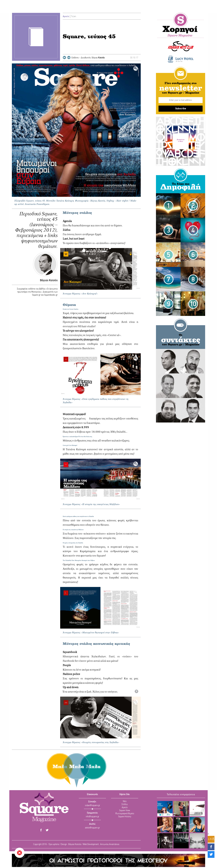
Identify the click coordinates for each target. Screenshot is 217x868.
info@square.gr (92, 817)
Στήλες (125, 804)
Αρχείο (66, 16)
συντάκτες (181, 340)
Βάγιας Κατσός (49, 280)
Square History (125, 817)
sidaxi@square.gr (92, 805)
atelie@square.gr (92, 828)
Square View (125, 811)
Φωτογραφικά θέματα (125, 814)
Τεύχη (73, 16)
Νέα (125, 801)
